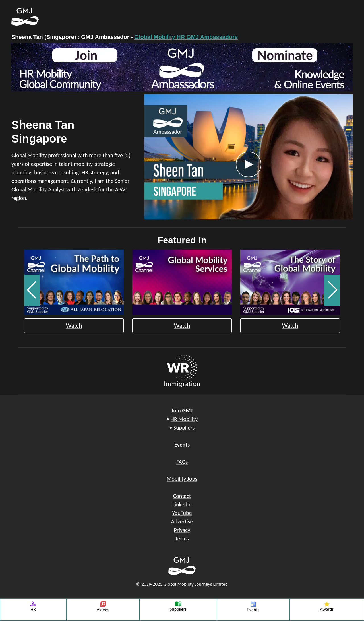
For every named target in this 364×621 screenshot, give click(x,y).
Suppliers (184, 428)
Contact (182, 496)
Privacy (182, 530)
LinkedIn (182, 504)
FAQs (182, 462)
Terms (182, 539)
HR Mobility (184, 419)
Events (182, 445)
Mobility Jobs (182, 479)
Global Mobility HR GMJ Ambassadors (186, 37)
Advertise (182, 521)
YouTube (182, 513)
